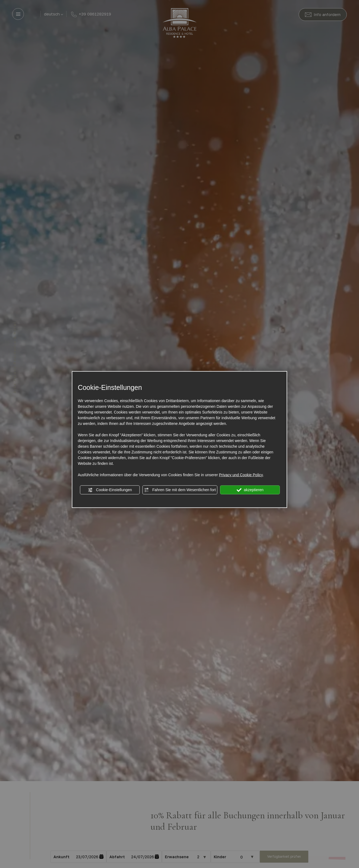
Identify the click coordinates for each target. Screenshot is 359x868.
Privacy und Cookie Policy (241, 475)
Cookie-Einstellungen (110, 490)
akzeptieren (250, 490)
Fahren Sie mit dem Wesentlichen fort (180, 490)
